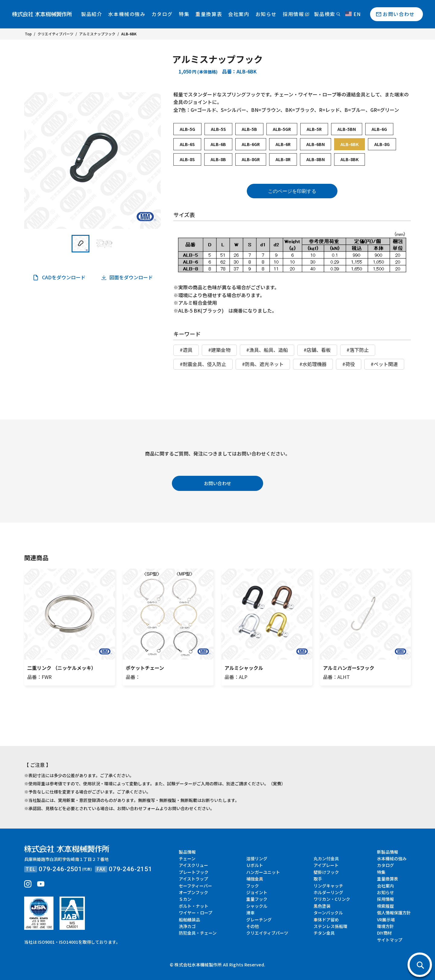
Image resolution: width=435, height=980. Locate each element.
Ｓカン (185, 899)
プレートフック (194, 872)
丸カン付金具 (326, 858)
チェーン (187, 858)
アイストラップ (193, 879)
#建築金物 (219, 350)
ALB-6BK (350, 144)
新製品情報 (388, 852)
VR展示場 (386, 920)
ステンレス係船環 (330, 926)
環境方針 (385, 926)
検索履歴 (385, 906)
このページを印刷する (292, 191)
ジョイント (257, 892)
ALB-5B (249, 129)
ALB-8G (382, 144)
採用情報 (293, 14)
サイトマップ (390, 940)
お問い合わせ (399, 14)
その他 (253, 926)
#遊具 (186, 350)
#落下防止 (358, 350)
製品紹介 (92, 14)
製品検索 (324, 14)
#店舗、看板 (317, 350)
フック (253, 886)
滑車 (250, 913)
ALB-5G (187, 129)
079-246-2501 (60, 869)
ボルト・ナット (194, 906)
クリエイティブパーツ (267, 933)
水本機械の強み (127, 14)
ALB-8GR (251, 159)
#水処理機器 (313, 364)
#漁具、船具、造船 (267, 350)
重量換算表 (209, 14)
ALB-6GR (251, 144)
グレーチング (259, 920)
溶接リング (257, 858)
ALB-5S (218, 129)
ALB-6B (218, 144)
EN (353, 14)
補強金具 (255, 879)
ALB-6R (283, 144)
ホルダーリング (328, 892)
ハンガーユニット (263, 872)
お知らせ (266, 14)
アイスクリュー (193, 865)
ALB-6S (187, 144)
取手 (318, 879)
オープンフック (193, 892)
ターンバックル (328, 913)
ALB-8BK (350, 159)
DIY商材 (384, 933)
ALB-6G (379, 129)
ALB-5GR (282, 129)
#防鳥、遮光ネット (263, 364)
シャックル (257, 906)
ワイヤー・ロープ (196, 913)
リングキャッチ (328, 886)
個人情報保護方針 (394, 913)
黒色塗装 (322, 906)
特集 (184, 14)
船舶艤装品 (189, 920)
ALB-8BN (316, 159)
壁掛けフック (326, 872)
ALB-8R (283, 159)
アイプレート (326, 865)
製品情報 (187, 852)
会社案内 (239, 14)
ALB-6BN (316, 144)
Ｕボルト (255, 865)
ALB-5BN (347, 129)
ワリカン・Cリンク (332, 899)
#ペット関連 (384, 364)
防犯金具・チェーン (198, 933)
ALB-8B (218, 159)
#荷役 (349, 364)
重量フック (257, 899)
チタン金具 (324, 933)
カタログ (162, 14)
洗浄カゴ (187, 926)
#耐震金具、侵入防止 (203, 364)
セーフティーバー (195, 886)
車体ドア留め (326, 920)
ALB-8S (187, 159)
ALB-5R (314, 129)
